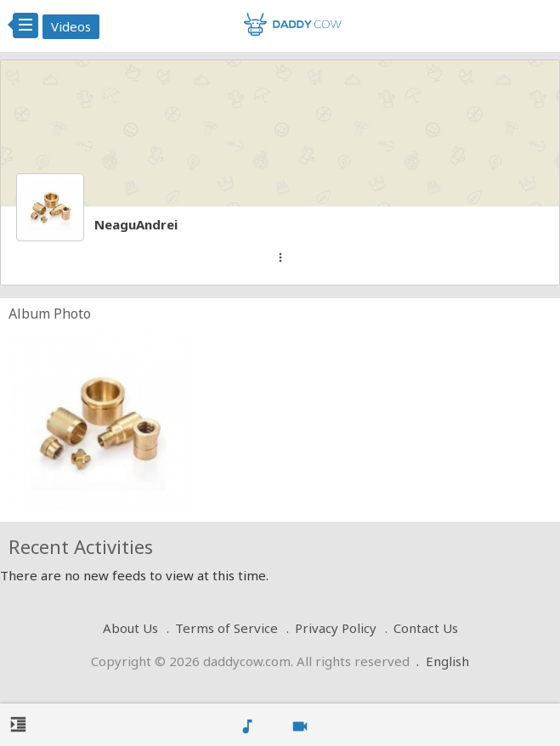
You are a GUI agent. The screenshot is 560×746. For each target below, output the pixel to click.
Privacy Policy (336, 628)
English (447, 661)
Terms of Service (226, 628)
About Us (130, 628)
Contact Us (426, 628)
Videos (71, 26)
